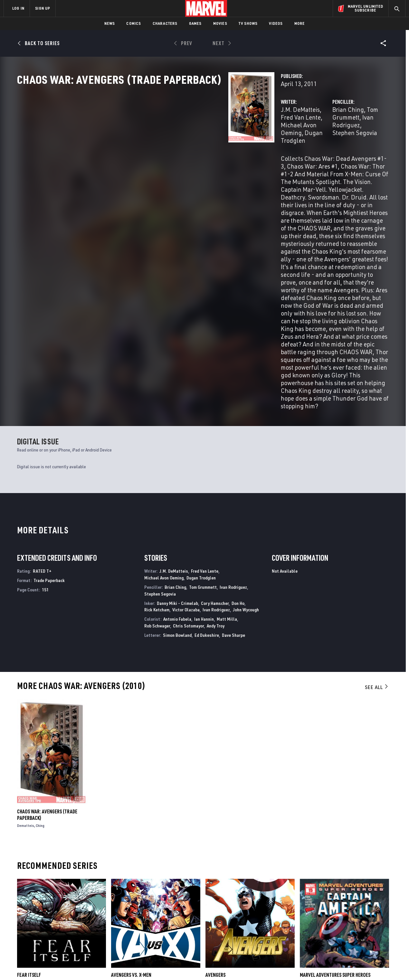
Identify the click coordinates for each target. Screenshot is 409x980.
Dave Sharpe (233, 493)
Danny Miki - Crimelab (177, 461)
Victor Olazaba (186, 468)
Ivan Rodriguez (355, 138)
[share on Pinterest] (364, 924)
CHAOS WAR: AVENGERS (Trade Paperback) (47, 673)
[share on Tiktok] (328, 937)
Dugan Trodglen (179, 146)
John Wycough (246, 468)
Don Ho (238, 461)
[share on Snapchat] (346, 924)
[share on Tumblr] (382, 910)
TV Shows (248, 23)
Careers (65, 912)
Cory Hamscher (215, 461)
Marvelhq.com (133, 912)
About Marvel (71, 894)
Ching (40, 684)
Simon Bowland (177, 493)
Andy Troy (216, 484)
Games (195, 23)
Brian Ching (274, 138)
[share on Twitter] (346, 910)
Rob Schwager (157, 484)
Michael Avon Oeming (164, 436)
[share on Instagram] (364, 910)
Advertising (130, 894)
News (110, 23)
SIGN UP (43, 8)
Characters (165, 23)
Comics (133, 23)
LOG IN (18, 8)
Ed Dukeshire (207, 493)
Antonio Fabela (177, 477)
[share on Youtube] (328, 924)
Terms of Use (53, 965)
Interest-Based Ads (315, 965)
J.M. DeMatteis (152, 138)
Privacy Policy (82, 965)
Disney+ (125, 903)
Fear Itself (29, 833)
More (300, 23)
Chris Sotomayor (188, 484)
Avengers (215, 833)
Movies (220, 23)
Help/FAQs (67, 903)
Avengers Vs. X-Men (131, 833)
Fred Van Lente (195, 138)
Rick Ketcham (157, 468)
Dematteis (26, 684)
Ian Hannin (204, 477)
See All (377, 545)
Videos (276, 23)
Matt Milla (227, 477)
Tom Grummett (313, 138)
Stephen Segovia (281, 146)
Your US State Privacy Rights (125, 965)
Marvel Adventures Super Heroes (335, 833)
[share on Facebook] (329, 910)
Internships (69, 922)
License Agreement (275, 965)
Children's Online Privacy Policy (225, 965)
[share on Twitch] (382, 924)
